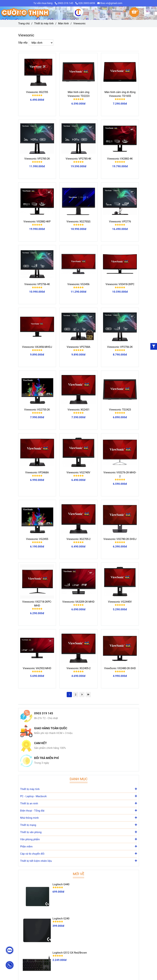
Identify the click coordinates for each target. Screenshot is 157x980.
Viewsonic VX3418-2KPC (120, 284)
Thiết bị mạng (79, 825)
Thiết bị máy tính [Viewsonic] (44, 23)
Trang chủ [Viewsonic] (24, 23)
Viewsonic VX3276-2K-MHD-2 (120, 474)
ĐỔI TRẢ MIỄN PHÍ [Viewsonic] (46, 758)
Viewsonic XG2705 (37, 92)
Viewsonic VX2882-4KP (37, 222)
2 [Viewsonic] (76, 695)
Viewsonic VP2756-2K (120, 347)
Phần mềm (79, 846)
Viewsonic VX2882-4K (120, 159)
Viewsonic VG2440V (120, 602)
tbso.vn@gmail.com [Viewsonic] (110, 3)
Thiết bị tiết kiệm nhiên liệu (79, 861)
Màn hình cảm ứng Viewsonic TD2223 (78, 94)
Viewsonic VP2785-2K (37, 159)
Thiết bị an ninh (79, 803)
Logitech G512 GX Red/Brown (70, 953)
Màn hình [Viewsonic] (63, 23)
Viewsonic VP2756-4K (37, 284)
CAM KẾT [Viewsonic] (40, 743)
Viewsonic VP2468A (37, 472)
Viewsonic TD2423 (120, 410)
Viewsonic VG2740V (78, 472)
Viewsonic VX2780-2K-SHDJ (120, 539)
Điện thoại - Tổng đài (79, 810)
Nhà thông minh (79, 818)
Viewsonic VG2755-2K (37, 410)
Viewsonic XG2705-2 (78, 539)
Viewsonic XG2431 (78, 410)
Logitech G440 (61, 884)
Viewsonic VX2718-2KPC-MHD (37, 604)
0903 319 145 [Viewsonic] (44, 713)
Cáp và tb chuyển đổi (79, 853)
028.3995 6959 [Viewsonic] (85, 3)
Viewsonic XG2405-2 (78, 668)
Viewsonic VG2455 (37, 539)
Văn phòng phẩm (79, 839)
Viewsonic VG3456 (78, 284)
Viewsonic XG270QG (78, 222)
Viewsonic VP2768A (78, 347)
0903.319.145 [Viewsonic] (64, 3)
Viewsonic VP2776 (120, 222)
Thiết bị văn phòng (79, 832)
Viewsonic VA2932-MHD (37, 668)
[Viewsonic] (79, 13)
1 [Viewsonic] (69, 695)
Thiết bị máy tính (79, 789)
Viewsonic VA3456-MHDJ (37, 347)
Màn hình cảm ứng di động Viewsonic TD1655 (120, 94)
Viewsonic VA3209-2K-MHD (78, 602)
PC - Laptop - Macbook (79, 796)
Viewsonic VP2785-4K (78, 159)
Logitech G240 (61, 919)
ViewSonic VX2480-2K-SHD (120, 668)
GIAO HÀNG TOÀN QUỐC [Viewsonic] (51, 728)
